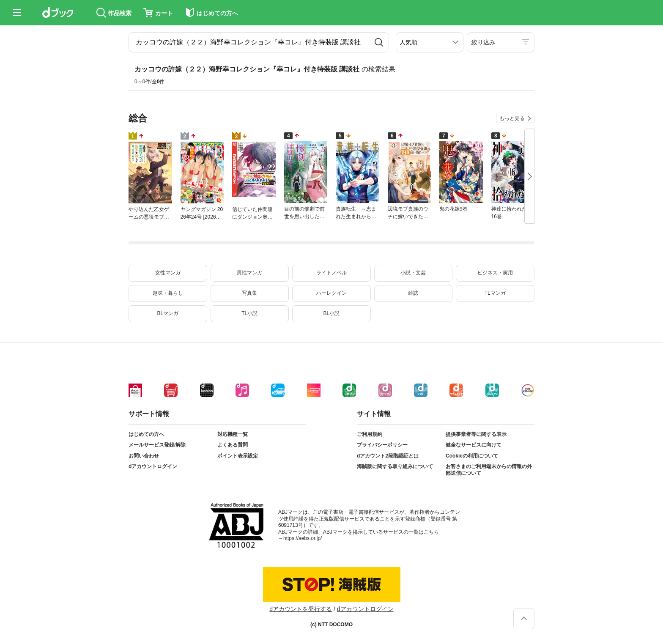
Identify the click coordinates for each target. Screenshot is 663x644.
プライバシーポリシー (382, 445)
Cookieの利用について (472, 456)
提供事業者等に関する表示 (476, 434)
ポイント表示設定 (238, 456)
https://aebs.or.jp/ (303, 538)
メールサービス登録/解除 (157, 445)
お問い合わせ (144, 456)
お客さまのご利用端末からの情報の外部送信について (489, 470)
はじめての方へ (146, 434)
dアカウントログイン (153, 466)
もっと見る (512, 118)
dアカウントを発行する (301, 609)
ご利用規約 (370, 434)
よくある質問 (233, 445)
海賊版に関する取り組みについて (395, 466)
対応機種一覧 (233, 434)
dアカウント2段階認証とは (388, 456)
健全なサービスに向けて (474, 445)
